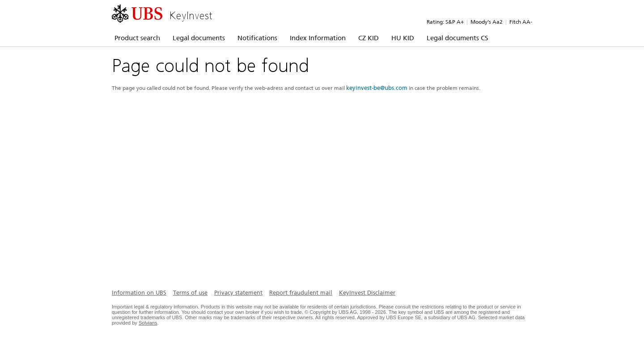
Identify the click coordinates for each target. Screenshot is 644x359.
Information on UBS (139, 293)
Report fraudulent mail (301, 293)
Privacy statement (238, 293)
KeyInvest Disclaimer (367, 293)
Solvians (148, 323)
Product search (137, 38)
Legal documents (199, 38)
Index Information (318, 38)
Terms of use (190, 293)
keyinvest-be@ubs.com (377, 88)
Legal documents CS (458, 38)
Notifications (257, 38)
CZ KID (369, 38)
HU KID (403, 38)
